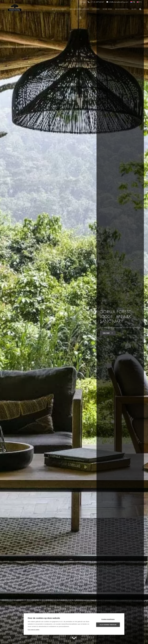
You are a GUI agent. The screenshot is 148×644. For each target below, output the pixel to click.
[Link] (14, 8)
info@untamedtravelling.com (117, 2)
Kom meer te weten (34, 630)
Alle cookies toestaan (108, 625)
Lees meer (108, 333)
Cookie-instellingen (108, 619)
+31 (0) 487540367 (96, 2)
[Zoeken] (140, 9)
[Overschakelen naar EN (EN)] (139, 2)
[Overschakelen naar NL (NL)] (133, 2)
